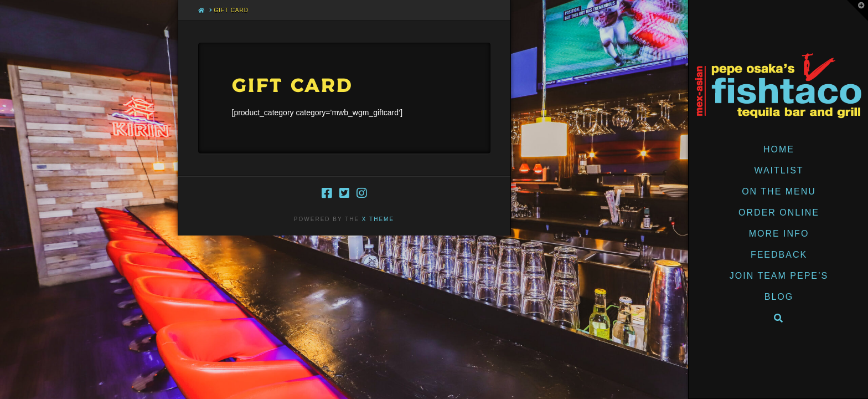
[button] (857, 11)
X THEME (378, 219)
